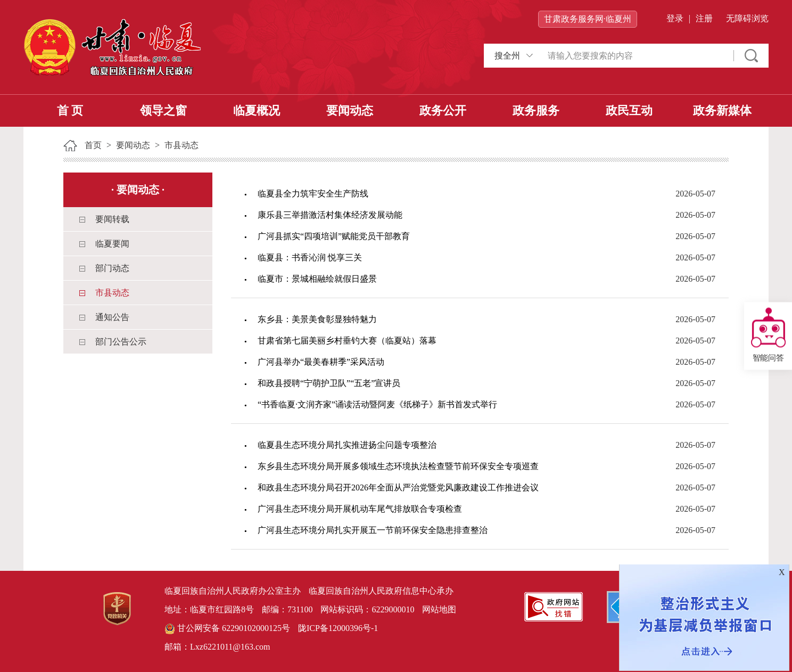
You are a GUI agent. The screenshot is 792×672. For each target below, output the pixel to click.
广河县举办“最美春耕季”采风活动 (321, 362)
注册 (704, 18)
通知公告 (112, 317)
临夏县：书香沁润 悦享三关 (310, 257)
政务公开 (443, 110)
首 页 (70, 110)
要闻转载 (112, 219)
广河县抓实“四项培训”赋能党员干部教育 (334, 236)
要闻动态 (350, 110)
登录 (675, 18)
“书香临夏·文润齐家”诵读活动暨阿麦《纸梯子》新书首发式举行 (377, 404)
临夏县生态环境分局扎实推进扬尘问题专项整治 (347, 445)
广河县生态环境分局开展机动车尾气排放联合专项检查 (360, 509)
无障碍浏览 (747, 18)
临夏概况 (257, 110)
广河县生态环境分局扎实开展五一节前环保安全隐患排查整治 (373, 530)
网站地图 (439, 609)
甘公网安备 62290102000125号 (227, 629)
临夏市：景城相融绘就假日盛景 (317, 279)
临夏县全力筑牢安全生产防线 (313, 194)
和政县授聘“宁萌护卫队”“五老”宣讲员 (329, 383)
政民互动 (629, 110)
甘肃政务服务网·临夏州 (588, 19)
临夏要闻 (112, 244)
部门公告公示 (121, 342)
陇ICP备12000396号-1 (338, 628)
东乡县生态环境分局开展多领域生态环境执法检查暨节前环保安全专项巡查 (398, 466)
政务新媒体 (722, 110)
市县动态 (181, 145)
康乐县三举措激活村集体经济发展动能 (330, 215)
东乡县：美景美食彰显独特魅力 (317, 319)
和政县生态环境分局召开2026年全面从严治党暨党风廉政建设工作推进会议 (398, 487)
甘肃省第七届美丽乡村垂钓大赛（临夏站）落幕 (347, 341)
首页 (93, 145)
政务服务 (536, 110)
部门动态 (112, 268)
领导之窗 (163, 110)
